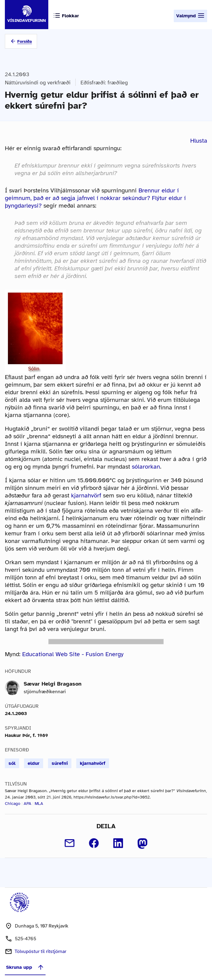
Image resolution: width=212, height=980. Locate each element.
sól (12, 763)
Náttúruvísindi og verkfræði (38, 83)
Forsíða (25, 41)
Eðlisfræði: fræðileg (104, 83)
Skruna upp (25, 967)
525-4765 (26, 939)
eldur (34, 763)
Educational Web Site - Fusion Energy (73, 654)
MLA (39, 804)
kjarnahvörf (86, 495)
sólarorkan (146, 467)
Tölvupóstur (40, 951)
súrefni (60, 763)
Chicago (13, 804)
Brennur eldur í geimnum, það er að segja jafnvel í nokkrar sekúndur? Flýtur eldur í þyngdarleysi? (95, 198)
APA (27, 804)
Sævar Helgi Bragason (53, 684)
